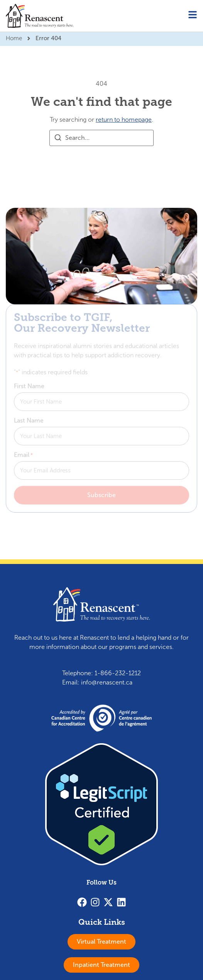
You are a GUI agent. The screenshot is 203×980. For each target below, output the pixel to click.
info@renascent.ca (107, 682)
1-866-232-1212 (118, 673)
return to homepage (124, 120)
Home (14, 38)
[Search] (58, 139)
